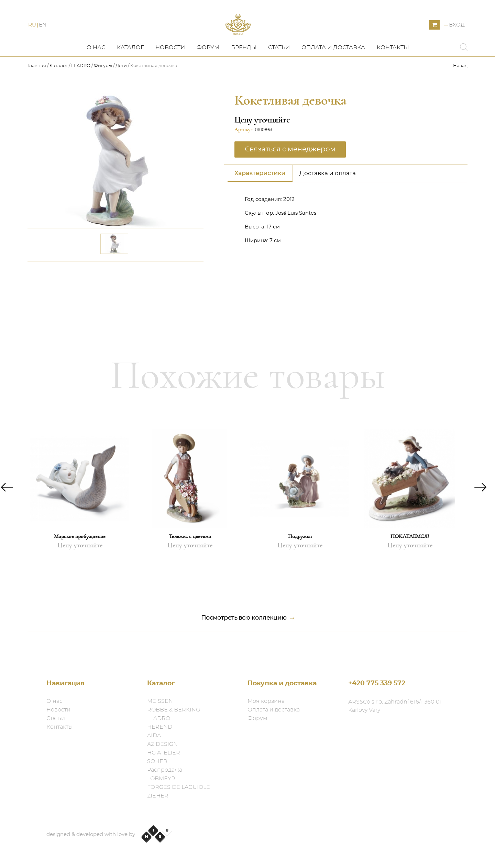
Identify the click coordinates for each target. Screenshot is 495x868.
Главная (37, 86)
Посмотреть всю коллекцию (248, 638)
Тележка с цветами (190, 557)
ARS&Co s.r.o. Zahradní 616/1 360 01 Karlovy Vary (395, 706)
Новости (170, 68)
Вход (457, 35)
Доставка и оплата (328, 193)
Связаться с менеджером (290, 169)
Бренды (244, 68)
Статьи (279, 68)
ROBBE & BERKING (174, 710)
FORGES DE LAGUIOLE (179, 787)
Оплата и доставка (333, 68)
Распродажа (165, 770)
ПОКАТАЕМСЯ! (410, 557)
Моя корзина (266, 701)
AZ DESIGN (162, 744)
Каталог (130, 68)
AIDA (154, 736)
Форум (208, 68)
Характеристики (260, 193)
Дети (121, 86)
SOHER (157, 761)
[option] (80, 515)
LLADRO (81, 86)
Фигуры (103, 86)
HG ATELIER (164, 753)
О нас (96, 68)
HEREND (160, 727)
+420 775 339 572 (377, 683)
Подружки (300, 557)
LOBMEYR (161, 779)
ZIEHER (158, 796)
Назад (460, 86)
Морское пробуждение (80, 557)
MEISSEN (160, 701)
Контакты (393, 68)
